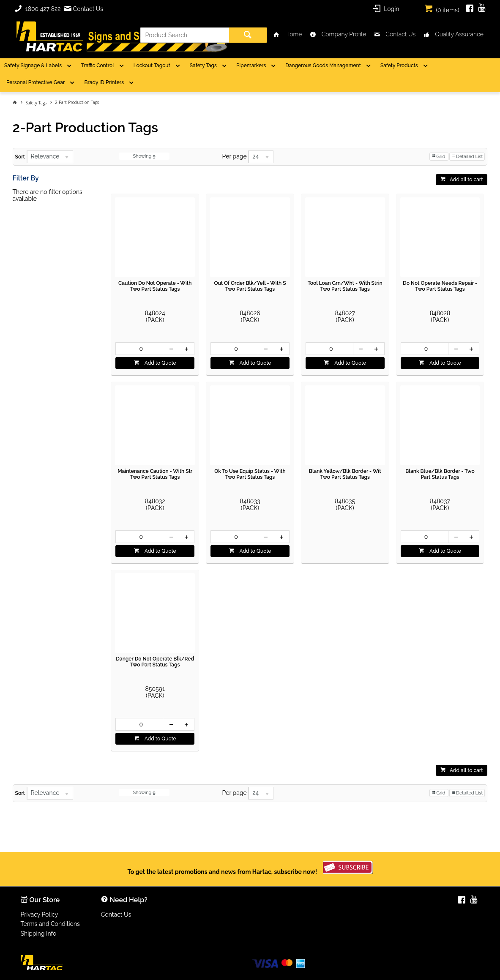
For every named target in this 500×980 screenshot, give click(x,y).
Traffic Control (98, 66)
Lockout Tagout (152, 66)
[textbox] (185, 35)
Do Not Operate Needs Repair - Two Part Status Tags (440, 286)
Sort (20, 157)
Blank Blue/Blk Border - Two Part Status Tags (440, 474)
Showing (144, 156)
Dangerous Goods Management (323, 66)
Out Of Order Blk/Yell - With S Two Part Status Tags (250, 286)
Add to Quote (160, 363)
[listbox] (50, 157)
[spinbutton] (139, 349)
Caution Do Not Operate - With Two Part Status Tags (155, 286)
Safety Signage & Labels (33, 66)
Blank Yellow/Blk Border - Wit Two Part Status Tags (345, 474)
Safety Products (399, 66)
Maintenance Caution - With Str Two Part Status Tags (155, 474)
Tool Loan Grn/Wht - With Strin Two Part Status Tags (345, 286)
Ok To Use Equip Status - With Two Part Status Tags (250, 474)
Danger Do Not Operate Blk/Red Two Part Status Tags (155, 662)
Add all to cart (466, 180)
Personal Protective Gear (36, 82)
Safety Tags (203, 66)
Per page (235, 156)
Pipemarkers (251, 66)
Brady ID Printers (104, 82)
